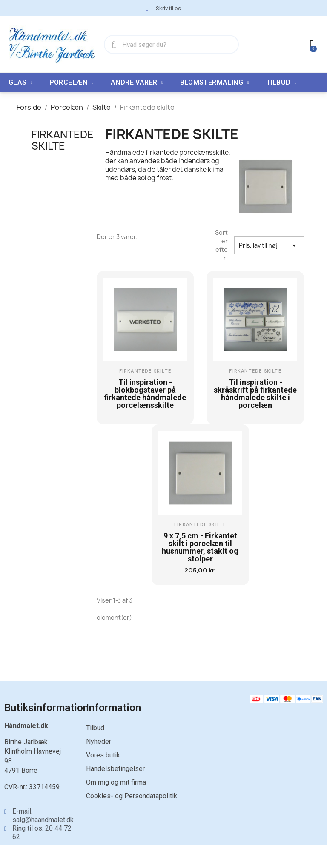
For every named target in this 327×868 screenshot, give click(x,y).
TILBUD (281, 83)
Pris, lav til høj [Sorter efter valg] (269, 245)
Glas (21, 83)
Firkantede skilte (63, 140)
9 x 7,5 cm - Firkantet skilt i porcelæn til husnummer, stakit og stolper (200, 547)
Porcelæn (72, 83)
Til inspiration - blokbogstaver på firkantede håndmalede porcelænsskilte (145, 394)
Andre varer (137, 83)
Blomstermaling (215, 83)
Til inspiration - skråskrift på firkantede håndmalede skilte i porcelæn (255, 394)
